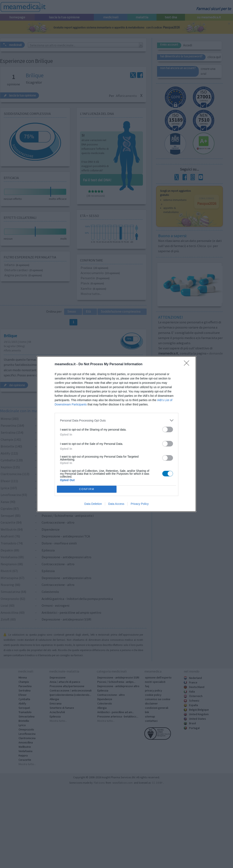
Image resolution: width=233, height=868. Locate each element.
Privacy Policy (140, 504)
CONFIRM (87, 489)
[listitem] (116, 420)
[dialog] (116, 434)
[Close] (188, 364)
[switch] (168, 429)
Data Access (116, 504)
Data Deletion (93, 504)
